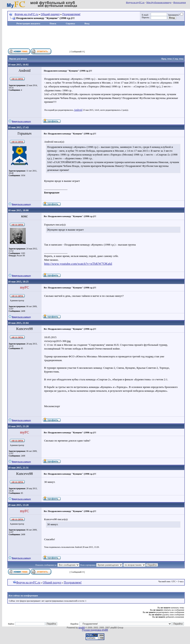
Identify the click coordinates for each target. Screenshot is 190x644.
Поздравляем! (71, 14)
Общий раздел (50, 14)
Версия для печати (18, 59)
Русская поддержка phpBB (95, 630)
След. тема (178, 59)
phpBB (82, 628)
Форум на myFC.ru (135, 2)
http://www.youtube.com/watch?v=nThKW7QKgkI (78, 264)
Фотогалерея (179, 2)
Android (78, 110)
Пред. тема (166, 59)
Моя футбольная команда (159, 2)
